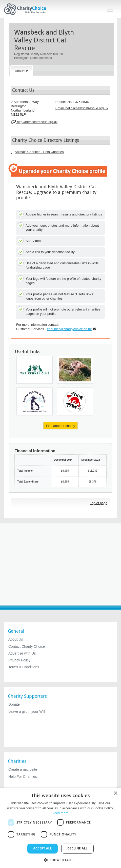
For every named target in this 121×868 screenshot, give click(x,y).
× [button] (115, 793)
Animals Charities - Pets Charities (39, 152)
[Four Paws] (75, 401)
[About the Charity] (22, 70)
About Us (16, 639)
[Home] (27, 9)
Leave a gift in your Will (27, 711)
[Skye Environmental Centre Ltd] (75, 370)
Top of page (99, 503)
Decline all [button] (77, 848)
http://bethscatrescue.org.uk (34, 122)
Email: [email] (82, 108)
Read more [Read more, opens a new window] (61, 813)
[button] (61, 860)
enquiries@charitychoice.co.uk (69, 329)
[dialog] (61, 828)
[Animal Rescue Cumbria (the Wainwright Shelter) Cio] (35, 401)
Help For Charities (23, 777)
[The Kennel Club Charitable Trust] (35, 370)
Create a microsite (23, 769)
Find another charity (61, 426)
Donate (14, 704)
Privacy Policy (19, 660)
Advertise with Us (22, 653)
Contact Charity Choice (27, 646)
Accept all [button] (43, 848)
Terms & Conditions (24, 667)
